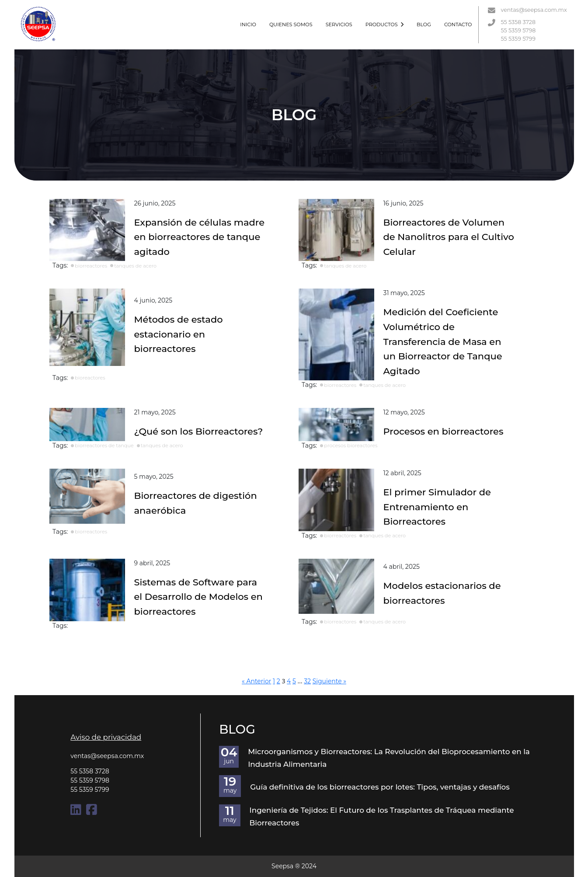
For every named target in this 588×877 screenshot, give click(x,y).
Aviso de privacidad (106, 737)
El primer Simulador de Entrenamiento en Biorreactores (437, 507)
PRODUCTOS (384, 24)
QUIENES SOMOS (291, 24)
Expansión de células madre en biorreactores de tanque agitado (200, 237)
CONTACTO (458, 24)
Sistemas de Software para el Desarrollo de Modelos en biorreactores (198, 597)
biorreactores (91, 266)
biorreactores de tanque (104, 445)
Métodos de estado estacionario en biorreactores (179, 334)
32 (307, 681)
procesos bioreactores (351, 445)
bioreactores (90, 378)
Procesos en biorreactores (444, 431)
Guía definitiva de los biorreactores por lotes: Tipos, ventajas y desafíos (380, 787)
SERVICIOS (339, 24)
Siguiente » (329, 681)
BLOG (424, 24)
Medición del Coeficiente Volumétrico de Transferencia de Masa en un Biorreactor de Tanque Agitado (443, 341)
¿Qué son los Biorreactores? (199, 431)
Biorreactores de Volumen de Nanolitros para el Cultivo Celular (449, 237)
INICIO (248, 24)
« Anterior (256, 681)
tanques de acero (135, 266)
